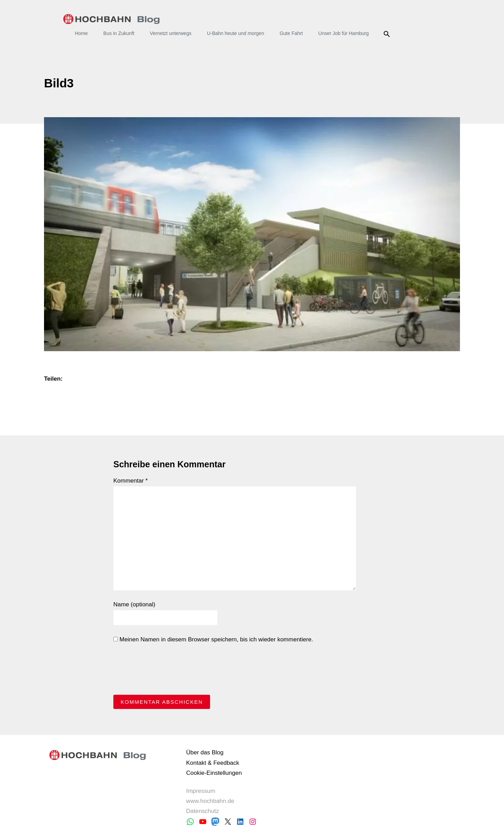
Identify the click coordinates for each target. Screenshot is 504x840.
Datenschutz (203, 811)
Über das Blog (205, 752)
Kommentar (131, 481)
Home (81, 33)
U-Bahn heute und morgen (236, 33)
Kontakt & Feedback (213, 763)
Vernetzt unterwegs (171, 33)
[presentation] (166, 671)
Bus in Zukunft (119, 33)
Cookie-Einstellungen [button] (214, 773)
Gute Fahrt (291, 33)
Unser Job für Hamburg (344, 33)
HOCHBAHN (111, 19)
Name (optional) (134, 604)
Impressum (201, 791)
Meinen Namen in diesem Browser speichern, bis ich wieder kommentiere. (213, 639)
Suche (388, 34)
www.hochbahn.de (210, 801)
